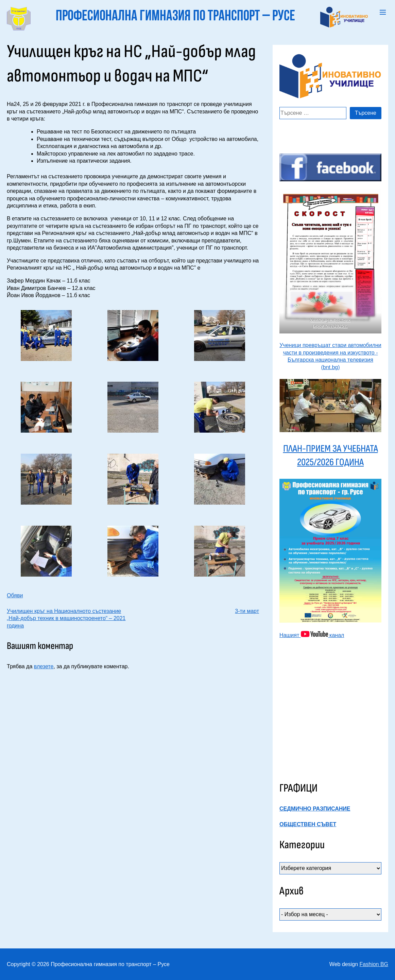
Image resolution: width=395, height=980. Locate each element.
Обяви (15, 595)
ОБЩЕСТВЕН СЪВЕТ (308, 824)
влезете (44, 666)
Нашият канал (312, 635)
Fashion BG (374, 964)
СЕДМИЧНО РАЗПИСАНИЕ (315, 809)
